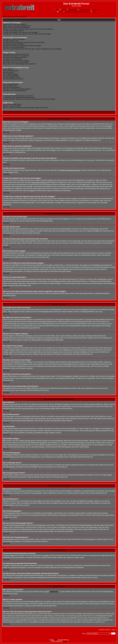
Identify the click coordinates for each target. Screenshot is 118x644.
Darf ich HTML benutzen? (11, 71)
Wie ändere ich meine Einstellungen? (14, 39)
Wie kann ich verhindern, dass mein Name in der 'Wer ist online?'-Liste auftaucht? (28, 29)
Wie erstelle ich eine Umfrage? (12, 59)
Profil (60, 12)
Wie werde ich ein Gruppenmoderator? (15, 91)
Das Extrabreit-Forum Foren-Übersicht (14, 17)
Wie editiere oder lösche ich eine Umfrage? (16, 61)
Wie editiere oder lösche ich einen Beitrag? (16, 56)
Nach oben (6, 132)
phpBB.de (65, 641)
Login (93, 12)
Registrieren (95, 10)
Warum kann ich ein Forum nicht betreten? (16, 62)
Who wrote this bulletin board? (12, 104)
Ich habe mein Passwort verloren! (13, 31)
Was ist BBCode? (8, 69)
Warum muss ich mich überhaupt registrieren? (17, 26)
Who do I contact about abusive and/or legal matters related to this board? (26, 108)
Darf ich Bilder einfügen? (10, 74)
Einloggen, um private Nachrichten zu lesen (76, 12)
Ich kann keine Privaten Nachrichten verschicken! (18, 96)
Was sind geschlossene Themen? (13, 79)
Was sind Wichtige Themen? (12, 77)
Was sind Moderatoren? (10, 86)
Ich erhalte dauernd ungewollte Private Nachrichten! (19, 98)
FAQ (56, 10)
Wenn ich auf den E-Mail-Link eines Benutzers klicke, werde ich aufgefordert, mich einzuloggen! (32, 49)
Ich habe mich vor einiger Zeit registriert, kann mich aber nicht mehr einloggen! (27, 34)
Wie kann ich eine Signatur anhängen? (15, 57)
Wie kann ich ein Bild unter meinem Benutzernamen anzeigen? (22, 46)
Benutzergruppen (83, 10)
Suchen (62, 10)
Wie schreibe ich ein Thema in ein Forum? (16, 54)
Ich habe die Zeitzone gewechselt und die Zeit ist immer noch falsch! (24, 42)
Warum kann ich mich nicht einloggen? (15, 24)
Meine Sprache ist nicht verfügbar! (13, 44)
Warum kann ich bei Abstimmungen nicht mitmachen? (19, 64)
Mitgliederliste (72, 10)
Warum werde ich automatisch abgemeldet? (16, 28)
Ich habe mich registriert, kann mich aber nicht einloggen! (20, 32)
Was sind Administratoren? (11, 84)
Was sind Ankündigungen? (11, 76)
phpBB (56, 640)
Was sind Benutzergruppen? (12, 87)
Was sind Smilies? (9, 72)
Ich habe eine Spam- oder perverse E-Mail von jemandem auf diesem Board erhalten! (29, 99)
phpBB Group (54, 592)
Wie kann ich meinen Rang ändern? (14, 47)
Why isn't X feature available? (12, 106)
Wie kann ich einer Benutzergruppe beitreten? (17, 89)
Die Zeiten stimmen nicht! (11, 41)
